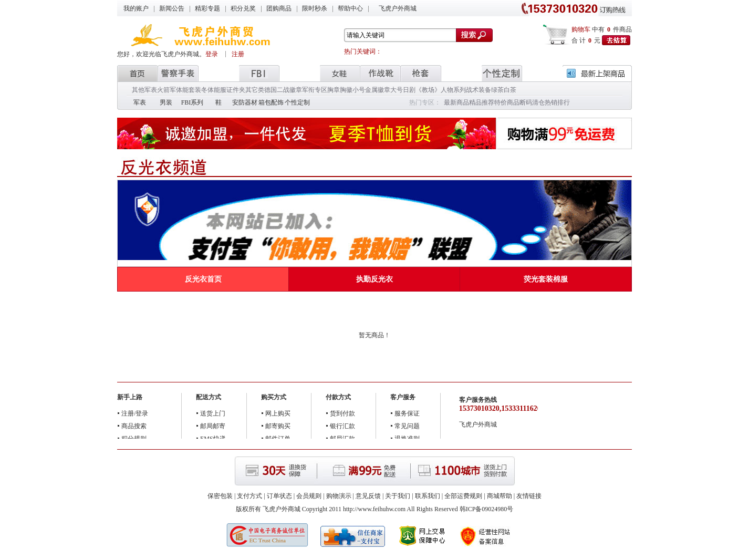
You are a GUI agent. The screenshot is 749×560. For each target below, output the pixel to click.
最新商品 (456, 102)
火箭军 (167, 90)
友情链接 (529, 496)
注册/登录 (135, 413)
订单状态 (279, 496)
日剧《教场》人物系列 (434, 90)
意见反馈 (368, 496)
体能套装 (189, 90)
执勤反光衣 (375, 279)
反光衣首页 (203, 279)
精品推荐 (482, 102)
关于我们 (398, 496)
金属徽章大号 (384, 90)
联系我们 (428, 496)
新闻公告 (172, 8)
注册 (238, 54)
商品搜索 (134, 426)
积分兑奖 (243, 8)
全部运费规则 (463, 496)
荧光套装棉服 (546, 279)
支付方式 (249, 496)
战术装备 (478, 90)
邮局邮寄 (213, 426)
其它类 (255, 90)
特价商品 (507, 102)
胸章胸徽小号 (346, 90)
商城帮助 (500, 496)
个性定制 (297, 102)
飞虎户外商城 (398, 8)
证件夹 (236, 90)
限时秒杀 (315, 8)
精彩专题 (207, 8)
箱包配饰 (271, 102)
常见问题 (407, 426)
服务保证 (407, 413)
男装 (166, 102)
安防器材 (245, 102)
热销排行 (557, 102)
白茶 (510, 90)
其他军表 (144, 90)
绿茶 (497, 90)
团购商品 (279, 8)
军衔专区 (315, 90)
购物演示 (339, 496)
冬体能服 (214, 90)
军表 (140, 102)
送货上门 (213, 413)
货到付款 (342, 413)
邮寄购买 (278, 426)
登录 (212, 54)
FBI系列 (193, 102)
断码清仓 (532, 102)
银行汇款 (342, 426)
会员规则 (309, 496)
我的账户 (136, 8)
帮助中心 (350, 8)
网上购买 (278, 413)
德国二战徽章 (283, 90)
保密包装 (220, 496)
